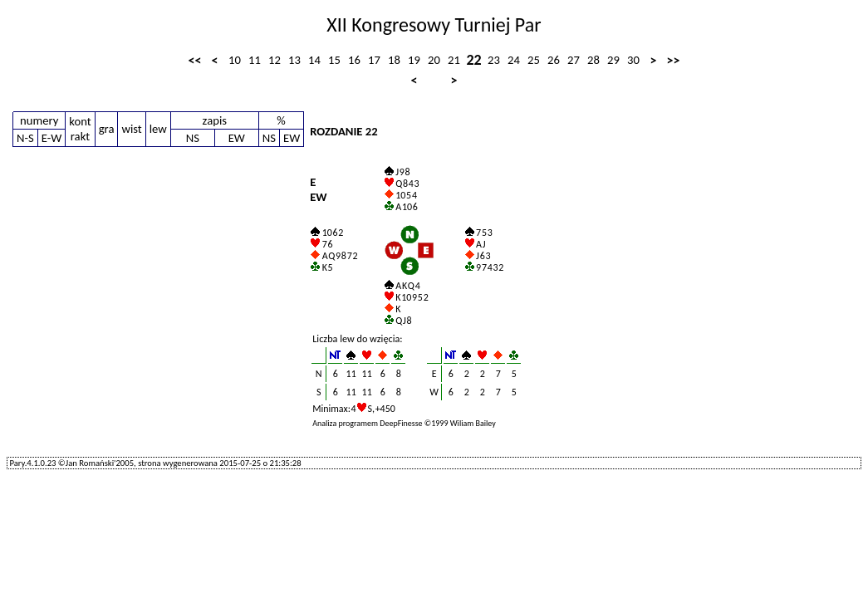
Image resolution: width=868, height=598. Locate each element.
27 (574, 60)
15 (334, 60)
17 (374, 60)
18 (394, 60)
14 (314, 60)
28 (593, 60)
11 (255, 60)
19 (414, 60)
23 (494, 60)
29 (613, 60)
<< (195, 60)
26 (554, 60)
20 (434, 60)
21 (454, 60)
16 (354, 60)
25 (534, 60)
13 (294, 60)
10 (235, 60)
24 (514, 60)
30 (633, 60)
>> (674, 60)
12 (275, 60)
